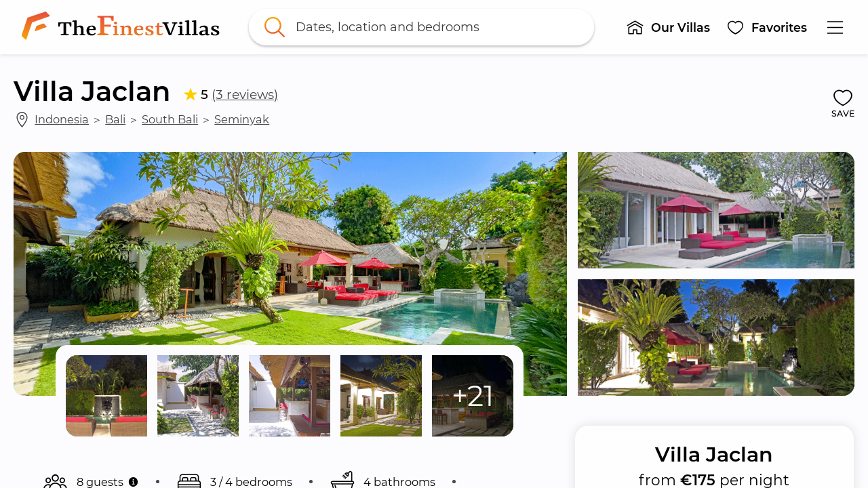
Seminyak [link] (242, 119)
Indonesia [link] (62, 119)
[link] (123, 27)
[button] (668, 27)
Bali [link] (115, 119)
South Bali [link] (170, 119)
